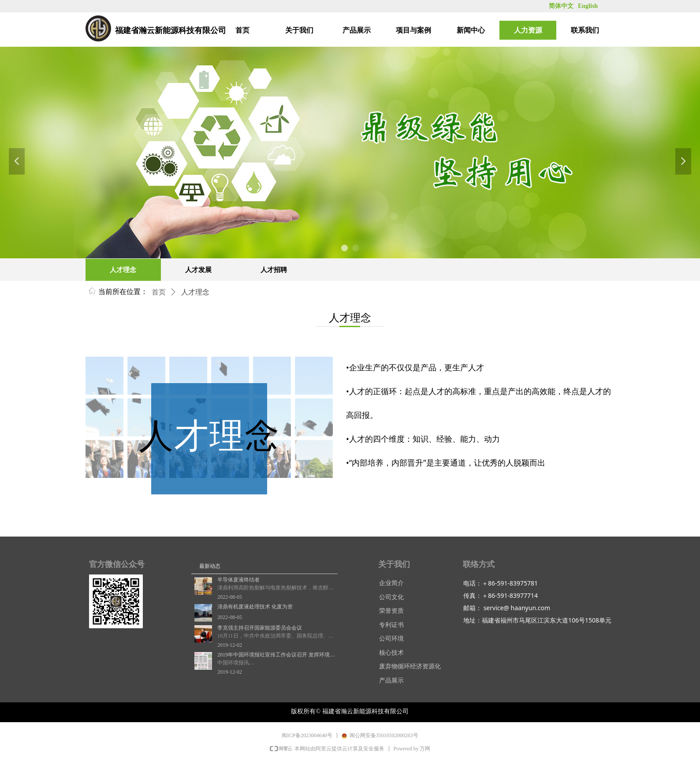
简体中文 (561, 6)
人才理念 (195, 292)
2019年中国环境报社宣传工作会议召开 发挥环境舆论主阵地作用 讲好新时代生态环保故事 (276, 655)
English (588, 6)
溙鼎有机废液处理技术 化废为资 (255, 607)
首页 (159, 292)
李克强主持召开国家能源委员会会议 (260, 628)
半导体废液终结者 (238, 580)
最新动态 (210, 566)
